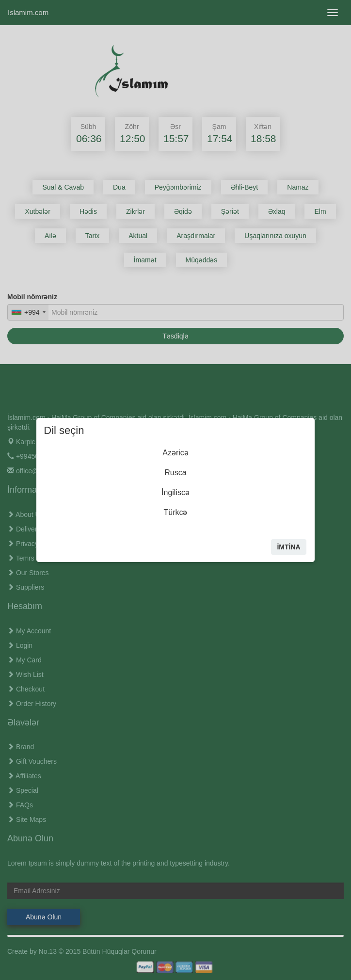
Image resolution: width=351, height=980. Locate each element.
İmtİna (288, 547)
